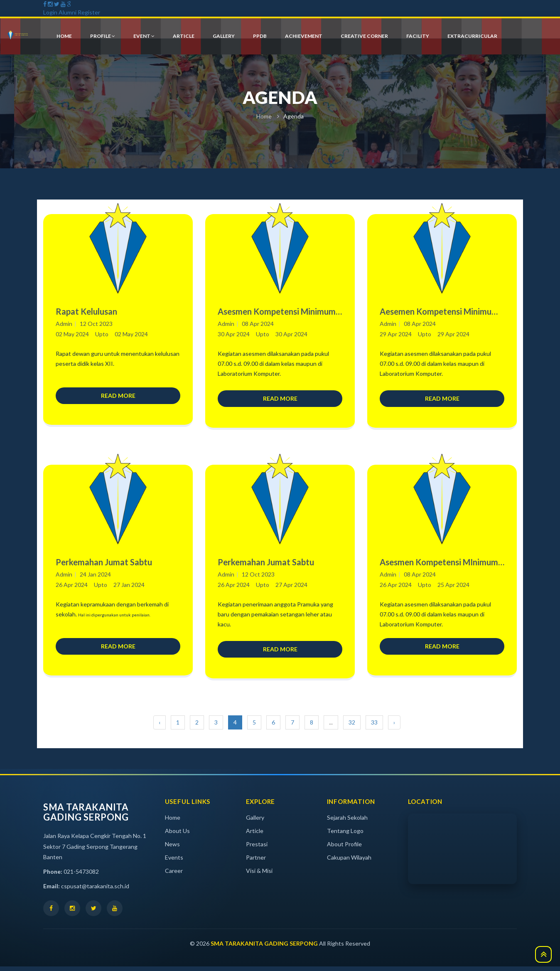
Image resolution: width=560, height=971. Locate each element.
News (172, 849)
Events (174, 862)
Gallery (255, 822)
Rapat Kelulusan (86, 311)
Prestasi (257, 849)
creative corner (364, 36)
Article (255, 835)
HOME (64, 36)
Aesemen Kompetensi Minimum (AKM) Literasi (439, 312)
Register (89, 12)
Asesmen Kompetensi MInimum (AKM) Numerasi (439, 565)
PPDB (260, 36)
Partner (256, 862)
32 (352, 727)
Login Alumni (60, 12)
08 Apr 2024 (258, 324)
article (184, 36)
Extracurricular (472, 36)
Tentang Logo (345, 835)
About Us (177, 835)
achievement (304, 36)
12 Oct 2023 (96, 324)
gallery (224, 36)
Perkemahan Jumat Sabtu (104, 564)
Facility (418, 36)
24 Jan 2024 (95, 576)
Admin (64, 324)
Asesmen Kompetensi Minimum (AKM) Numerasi (277, 312)
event (144, 36)
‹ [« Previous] (160, 727)
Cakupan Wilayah (349, 862)
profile (103, 36)
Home (264, 116)
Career (174, 875)
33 (374, 727)
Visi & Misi (259, 875)
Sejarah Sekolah (347, 822)
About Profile (344, 849)
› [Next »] (394, 727)
